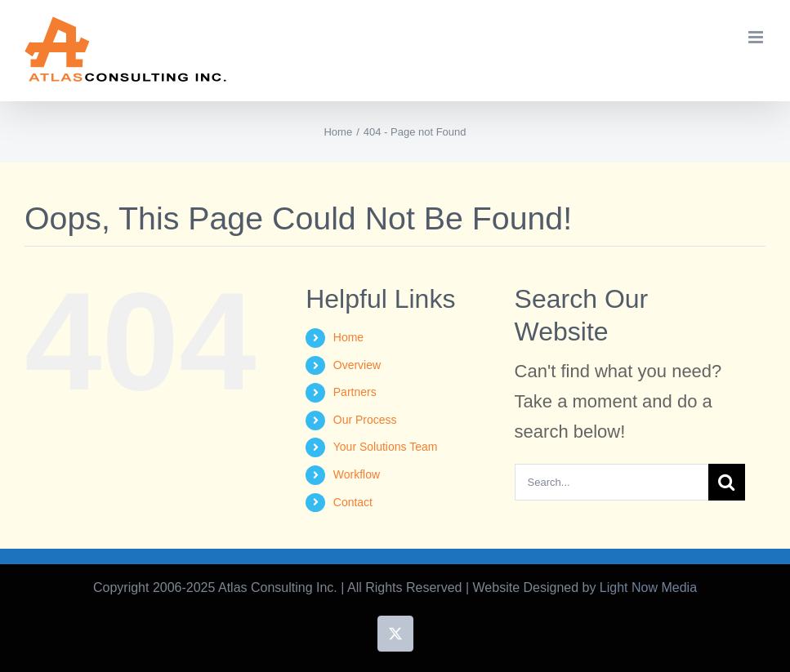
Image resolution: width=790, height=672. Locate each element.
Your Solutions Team (386, 447)
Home (348, 337)
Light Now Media (648, 587)
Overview (357, 365)
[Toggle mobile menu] (757, 37)
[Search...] (611, 482)
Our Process (365, 420)
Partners (355, 392)
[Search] (727, 482)
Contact (353, 502)
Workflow (357, 474)
